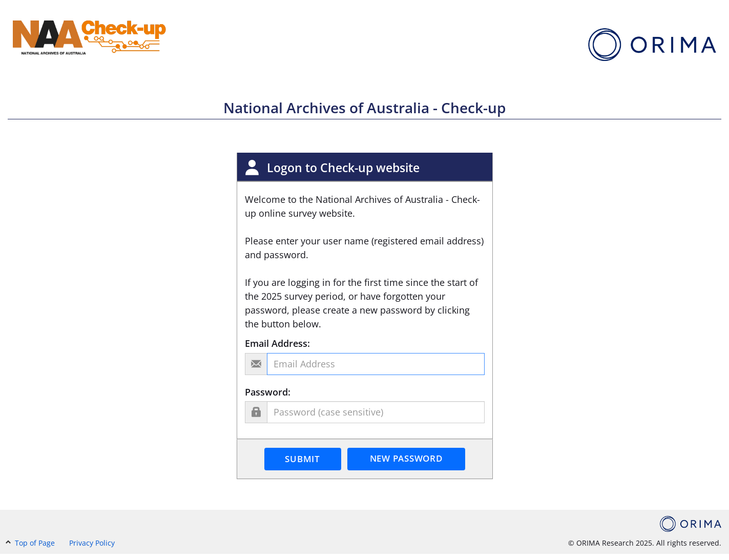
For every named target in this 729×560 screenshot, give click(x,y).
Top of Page (31, 543)
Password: (268, 392)
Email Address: (277, 343)
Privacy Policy (92, 543)
